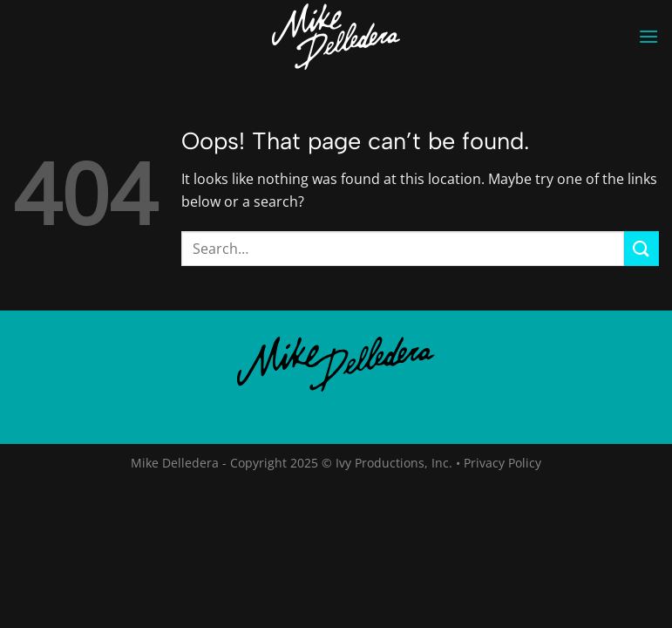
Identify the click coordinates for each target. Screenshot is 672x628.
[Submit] (641, 248)
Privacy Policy (502, 463)
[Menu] (648, 36)
